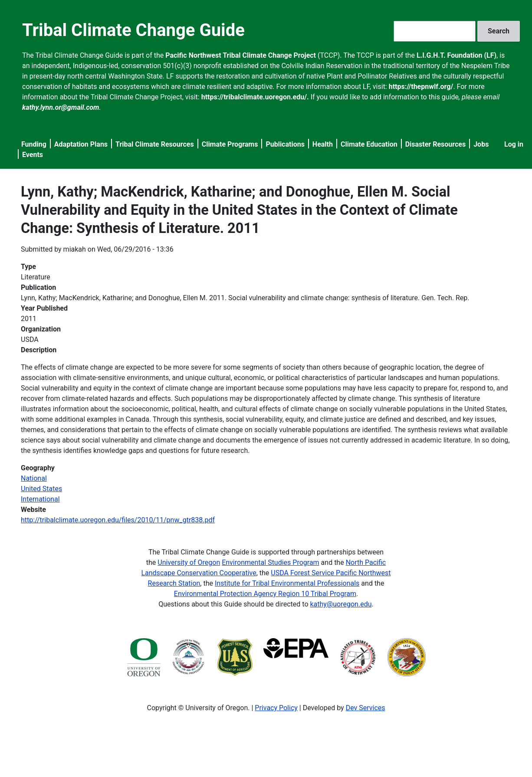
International (40, 499)
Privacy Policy (276, 708)
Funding (34, 144)
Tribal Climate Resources (155, 144)
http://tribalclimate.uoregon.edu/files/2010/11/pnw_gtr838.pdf (118, 520)
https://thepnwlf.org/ (421, 87)
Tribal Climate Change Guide (133, 30)
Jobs (481, 144)
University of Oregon (189, 562)
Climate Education (369, 144)
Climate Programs (230, 144)
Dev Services (366, 708)
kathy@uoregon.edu (341, 604)
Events (33, 155)
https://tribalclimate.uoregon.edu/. (255, 97)
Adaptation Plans (81, 144)
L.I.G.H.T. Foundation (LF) (456, 55)
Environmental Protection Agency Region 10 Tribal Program (265, 594)
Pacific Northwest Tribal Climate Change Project (241, 55)
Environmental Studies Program (270, 562)
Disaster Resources (436, 144)
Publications (285, 144)
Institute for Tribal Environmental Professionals (287, 583)
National (34, 478)
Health (323, 144)
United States (41, 489)
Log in (514, 144)
